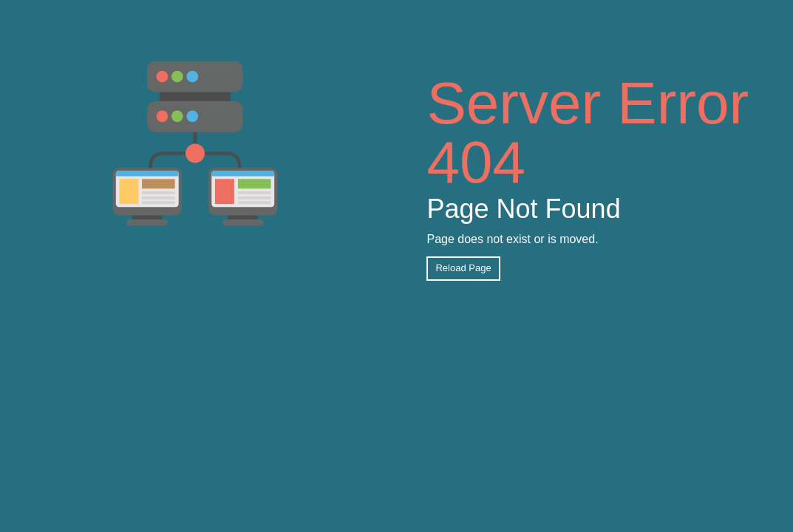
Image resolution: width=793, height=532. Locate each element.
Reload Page (463, 268)
